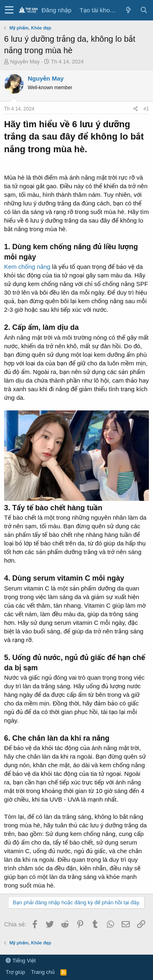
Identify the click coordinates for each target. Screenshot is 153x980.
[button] (9, 10)
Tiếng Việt (21, 961)
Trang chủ (43, 972)
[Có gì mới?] (128, 10)
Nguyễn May (25, 62)
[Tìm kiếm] (144, 10)
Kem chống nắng (27, 267)
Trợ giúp (15, 972)
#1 (146, 109)
